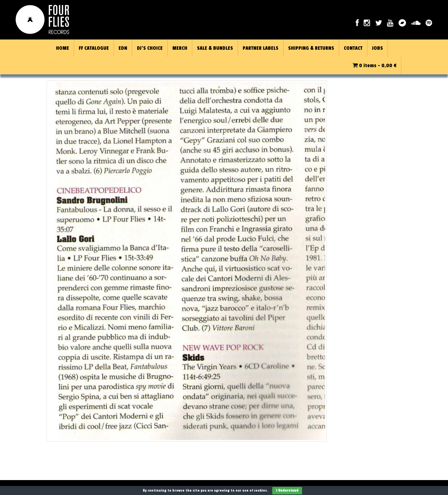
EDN (123, 48)
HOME (63, 48)
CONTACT (353, 48)
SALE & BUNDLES (215, 48)
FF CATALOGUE (94, 48)
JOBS (378, 48)
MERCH (180, 48)
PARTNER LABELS (261, 48)
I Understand (287, 490)
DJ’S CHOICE (150, 48)
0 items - (374, 66)
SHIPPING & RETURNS (311, 48)
